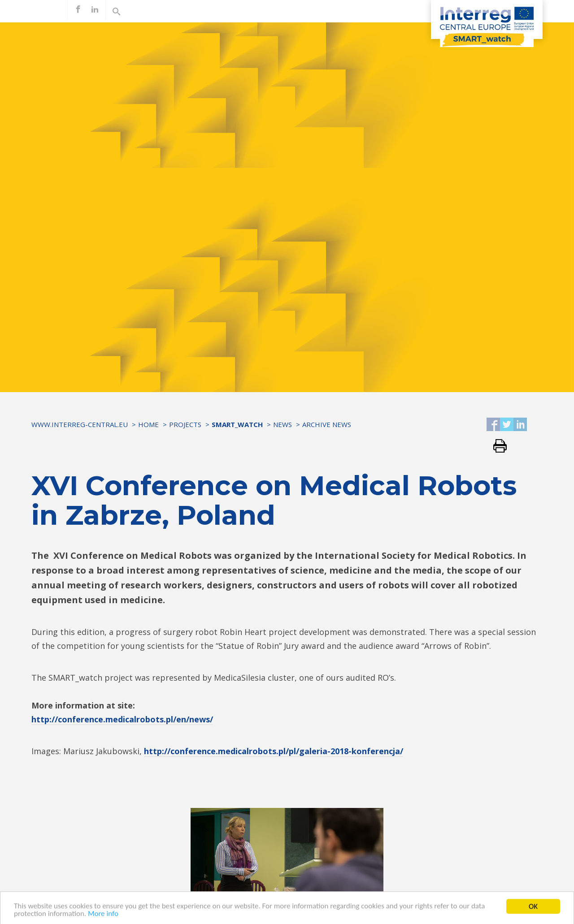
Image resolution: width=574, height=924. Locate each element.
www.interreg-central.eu (80, 424)
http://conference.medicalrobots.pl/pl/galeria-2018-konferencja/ (274, 751)
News (283, 424)
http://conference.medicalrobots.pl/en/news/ (122, 719)
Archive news (327, 424)
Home (148, 424)
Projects (185, 424)
